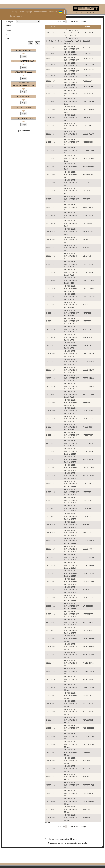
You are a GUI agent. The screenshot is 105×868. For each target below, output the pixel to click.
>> (77, 22)
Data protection (18, 16)
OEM (8, 39)
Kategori (9, 22)
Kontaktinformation (39, 12)
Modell (9, 26)
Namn (9, 34)
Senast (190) (83, 22)
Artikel (9, 30)
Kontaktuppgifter (56, 12)
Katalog (14, 12)
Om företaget (24, 12)
